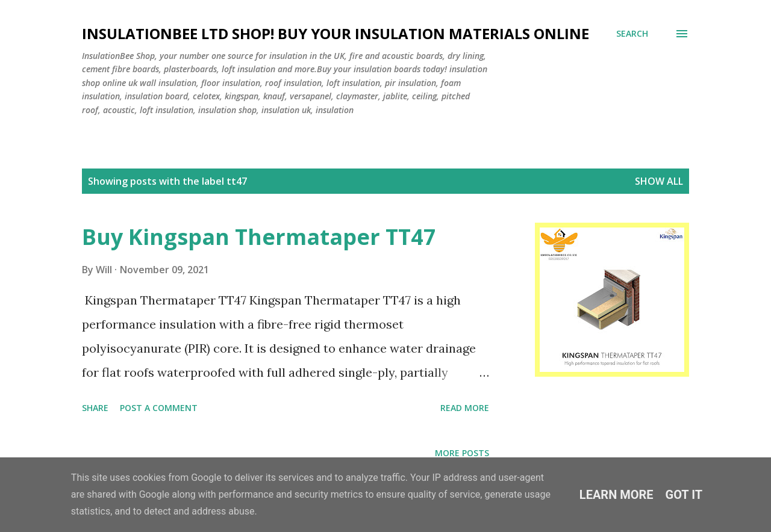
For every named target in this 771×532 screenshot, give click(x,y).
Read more (465, 408)
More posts (462, 453)
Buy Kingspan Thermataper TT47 (259, 237)
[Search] (632, 34)
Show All (659, 181)
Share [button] (95, 408)
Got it (684, 495)
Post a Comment (159, 408)
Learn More (616, 495)
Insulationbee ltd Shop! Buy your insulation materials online (336, 33)
